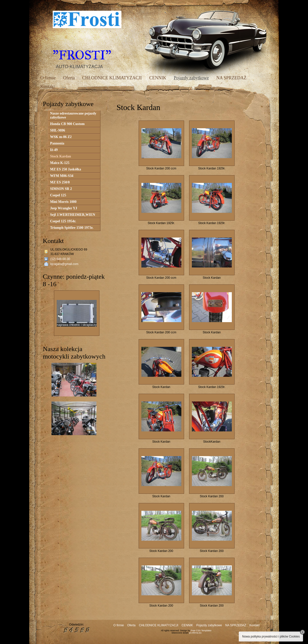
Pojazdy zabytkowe (191, 78)
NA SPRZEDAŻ (231, 78)
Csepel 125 (58, 195)
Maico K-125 (60, 163)
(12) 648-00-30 (60, 259)
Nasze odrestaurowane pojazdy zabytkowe (73, 115)
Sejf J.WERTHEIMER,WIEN (73, 215)
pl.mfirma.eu (195, 633)
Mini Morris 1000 (63, 202)
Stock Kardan (61, 156)
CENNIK (158, 78)
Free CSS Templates (201, 631)
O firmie (48, 78)
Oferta (69, 78)
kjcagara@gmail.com (64, 264)
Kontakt (48, 87)
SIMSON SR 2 (61, 189)
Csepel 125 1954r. (63, 221)
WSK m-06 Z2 (61, 137)
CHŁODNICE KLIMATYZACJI (112, 78)
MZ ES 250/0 (60, 182)
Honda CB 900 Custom (67, 124)
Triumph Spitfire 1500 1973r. (72, 228)
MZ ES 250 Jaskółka (66, 169)
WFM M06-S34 (62, 176)
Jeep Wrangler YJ (64, 208)
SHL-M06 (58, 130)
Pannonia (57, 143)
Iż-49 (54, 150)
